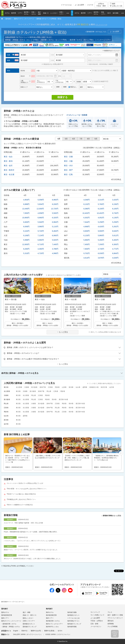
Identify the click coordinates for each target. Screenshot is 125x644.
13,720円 (55, 209)
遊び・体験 (27, 612)
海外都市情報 (72, 627)
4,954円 (26, 200)
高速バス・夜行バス (30, 615)
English (16, 631)
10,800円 (26, 218)
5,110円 (55, 227)
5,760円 (101, 204)
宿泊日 (23, 76)
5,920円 (55, 240)
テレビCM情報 (113, 627)
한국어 (60, 631)
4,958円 (41, 213)
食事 (81, 87)
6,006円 (26, 227)
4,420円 (101, 227)
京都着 (27, 387)
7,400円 (87, 244)
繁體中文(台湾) (36, 631)
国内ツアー (5, 618)
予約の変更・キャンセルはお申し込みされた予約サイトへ (27, 489)
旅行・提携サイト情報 (115, 615)
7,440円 (55, 244)
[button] (121, 453)
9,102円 (26, 231)
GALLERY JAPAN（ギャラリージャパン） (28, 634)
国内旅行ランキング (30, 627)
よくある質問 (79, 5)
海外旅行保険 (72, 612)
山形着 (64, 387)
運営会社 (111, 621)
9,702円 (87, 253)
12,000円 (40, 209)
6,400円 (115, 240)
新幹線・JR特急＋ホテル (11, 627)
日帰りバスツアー (29, 621)
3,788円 (55, 249)
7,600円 (87, 249)
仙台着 (78, 387)
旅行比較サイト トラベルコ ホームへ (13, 602)
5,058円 (41, 200)
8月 (89, 139)
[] (101, 25)
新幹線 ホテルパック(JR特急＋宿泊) (35, 32)
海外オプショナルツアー (54, 624)
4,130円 (115, 218)
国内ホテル (5, 612)
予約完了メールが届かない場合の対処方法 (21, 494)
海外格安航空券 (51, 615)
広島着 (50, 387)
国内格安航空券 (7, 615)
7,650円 (26, 213)
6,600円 (26, 222)
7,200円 (101, 244)
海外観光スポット (73, 615)
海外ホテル (50, 612)
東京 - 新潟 (8, 161)
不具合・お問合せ (97, 621)
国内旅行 (5, 609)
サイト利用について (97, 615)
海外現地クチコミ (73, 621)
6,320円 (55, 218)
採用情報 (111, 624)
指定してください (95, 55)
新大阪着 (34, 387)
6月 (74, 139)
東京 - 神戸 (68, 170)
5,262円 (115, 227)
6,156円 (115, 204)
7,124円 (41, 235)
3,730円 (101, 249)
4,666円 (87, 227)
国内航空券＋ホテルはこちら (96, 32)
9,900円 (101, 231)
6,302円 (87, 218)
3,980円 (41, 227)
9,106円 (26, 235)
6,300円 (115, 244)
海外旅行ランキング (74, 624)
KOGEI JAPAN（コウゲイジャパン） (58, 634)
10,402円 (86, 213)
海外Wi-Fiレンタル (52, 627)
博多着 (57, 387)
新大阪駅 (59, 55)
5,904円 (41, 204)
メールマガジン (96, 627)
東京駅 (58, 60)
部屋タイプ (24, 87)
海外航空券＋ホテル (53, 621)
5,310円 (26, 253)
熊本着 (54, 399)
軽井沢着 (104, 387)
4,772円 (115, 249)
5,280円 (101, 240)
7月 (81, 139)
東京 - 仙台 (8, 157)
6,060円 (55, 235)
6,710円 (41, 244)
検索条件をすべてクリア (112, 51)
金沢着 (112, 387)
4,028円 (115, 258)
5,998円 (26, 240)
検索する (62, 97)
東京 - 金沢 (8, 166)
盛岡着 (85, 387)
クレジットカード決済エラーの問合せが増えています (25, 483)
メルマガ (90, 5)
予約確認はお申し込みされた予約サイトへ (21, 499)
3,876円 (101, 258)
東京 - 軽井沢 (9, 170)
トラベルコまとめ (73, 618)
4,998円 (55, 253)
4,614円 (87, 258)
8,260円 (26, 249)
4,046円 (87, 200)
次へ (121, 453)
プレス (110, 612)
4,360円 (41, 249)
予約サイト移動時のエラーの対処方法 (20, 505)
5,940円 (41, 222)
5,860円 (101, 235)
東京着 (18, 391)
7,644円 (87, 222)
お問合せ (101, 5)
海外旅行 (49, 609)
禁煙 (57, 87)
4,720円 (41, 253)
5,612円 (115, 235)
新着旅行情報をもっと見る (112, 516)
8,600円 (87, 231)
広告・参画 (94, 624)
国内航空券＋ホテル (9, 624)
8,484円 (55, 231)
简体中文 (24, 631)
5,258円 (101, 222)
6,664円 (115, 253)
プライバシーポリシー (115, 618)
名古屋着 (19, 387)
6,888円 (26, 204)
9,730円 (115, 213)
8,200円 (55, 204)
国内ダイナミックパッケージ (11, 621)
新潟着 (71, 387)
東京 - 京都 (68, 157)
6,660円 (41, 218)
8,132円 (87, 204)
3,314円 (101, 200)
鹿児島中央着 (63, 399)
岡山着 (49, 391)
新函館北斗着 (94, 387)
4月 (59, 139)
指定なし (72, 87)
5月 (66, 139)
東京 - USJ (68, 166)
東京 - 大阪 (68, 161)
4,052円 (101, 218)
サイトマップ (95, 612)
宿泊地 (23, 71)
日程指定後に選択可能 (45, 76)
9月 (96, 139)
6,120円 (87, 235)
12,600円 (26, 244)
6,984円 (55, 222)
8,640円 (115, 231)
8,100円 (101, 209)
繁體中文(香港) (49, 631)
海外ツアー (50, 618)
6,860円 (41, 240)
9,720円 (41, 231)
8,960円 (55, 200)
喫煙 (64, 87)
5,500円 (55, 213)
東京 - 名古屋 (9, 174)
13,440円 (26, 209)
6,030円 (101, 253)
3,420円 (115, 200)
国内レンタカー (28, 618)
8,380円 (87, 209)
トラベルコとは (66, 5)
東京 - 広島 (68, 174)
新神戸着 (43, 387)
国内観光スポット (29, 624)
